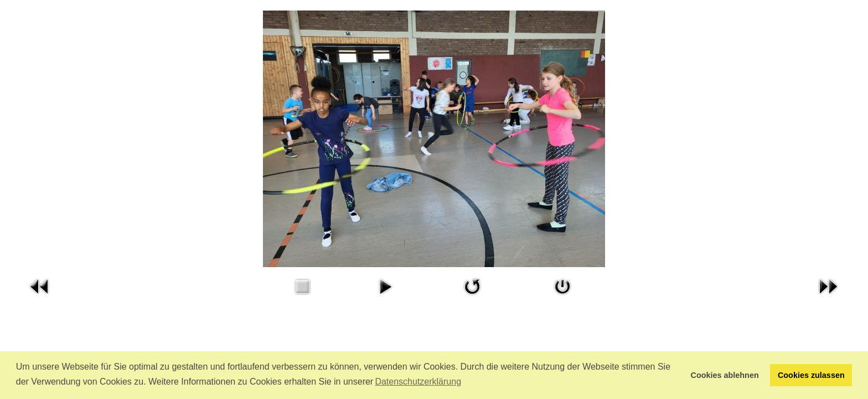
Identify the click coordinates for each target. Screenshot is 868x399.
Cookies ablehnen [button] (725, 375)
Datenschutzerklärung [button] (418, 382)
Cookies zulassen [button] (811, 375)
